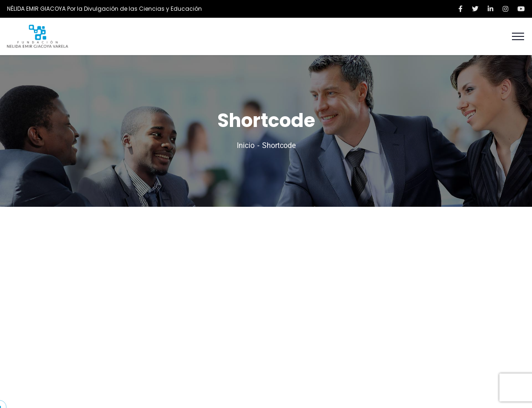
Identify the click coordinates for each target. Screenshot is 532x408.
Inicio (246, 145)
